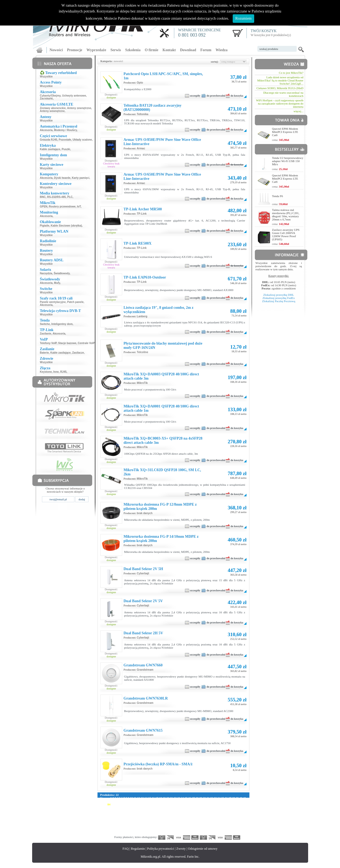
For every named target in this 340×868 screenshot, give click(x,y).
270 (174, 823)
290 (133, 827)
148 (123, 811)
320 (143, 830)
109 (214, 804)
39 (237, 798)
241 (169, 820)
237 (148, 820)
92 (138, 804)
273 (189, 823)
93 (142, 804)
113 (234, 804)
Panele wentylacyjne (53, 302)
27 (193, 798)
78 (233, 801)
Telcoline (143, 352)
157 (169, 811)
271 (179, 823)
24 (182, 798)
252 (225, 820)
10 (131, 798)
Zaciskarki (46, 99)
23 (179, 798)
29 (201, 798)
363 (220, 833)
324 (164, 830)
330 (195, 830)
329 (189, 830)
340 (102, 833)
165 (210, 811)
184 (164, 814)
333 (210, 830)
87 (120, 804)
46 (116, 801)
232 (123, 820)
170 (235, 811)
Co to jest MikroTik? (291, 73)
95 (149, 804)
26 (190, 798)
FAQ (126, 849)
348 (143, 833)
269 (169, 823)
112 (229, 804)
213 (169, 817)
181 (148, 814)
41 (245, 798)
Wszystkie (46, 77)
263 (138, 823)
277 (210, 823)
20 (168, 798)
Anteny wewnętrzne (52, 111)
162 (195, 811)
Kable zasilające (50, 149)
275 (200, 823)
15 (149, 798)
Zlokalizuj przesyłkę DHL (279, 295)
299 (179, 827)
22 (175, 798)
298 (174, 827)
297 (169, 827)
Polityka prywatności (161, 849)
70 (204, 801)
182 (154, 814)
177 (128, 814)
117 (107, 808)
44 (109, 801)
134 (194, 808)
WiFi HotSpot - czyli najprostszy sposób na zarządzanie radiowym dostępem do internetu (280, 103)
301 (189, 827)
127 (158, 808)
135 (199, 808)
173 (107, 814)
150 (133, 811)
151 (138, 811)
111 (224, 804)
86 (116, 804)
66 (189, 801)
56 (153, 801)
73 (215, 801)
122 (132, 808)
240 (164, 820)
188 (184, 814)
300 (184, 827)
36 (226, 798)
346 (133, 833)
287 (118, 827)
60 (167, 801)
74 (218, 801)
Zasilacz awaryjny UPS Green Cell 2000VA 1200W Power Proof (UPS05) (286, 235)
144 (102, 811)
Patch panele (75, 302)
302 (195, 827)
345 (128, 833)
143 (240, 808)
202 (113, 817)
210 (154, 817)
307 (220, 827)
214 (174, 817)
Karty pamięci (81, 178)
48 (124, 801)
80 (241, 801)
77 (229, 801)
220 (204, 817)
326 (174, 830)
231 (118, 820)
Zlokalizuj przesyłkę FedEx (279, 298)
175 (118, 814)
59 (164, 801)
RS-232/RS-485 (56, 197)
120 (122, 808)
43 (105, 801)
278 (215, 823)
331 (200, 830)
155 (159, 811)
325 (169, 830)
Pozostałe (65, 140)
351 (159, 833)
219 (199, 817)
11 (135, 798)
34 (219, 798)
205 (128, 817)
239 (159, 820)
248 (205, 820)
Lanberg (142, 316)
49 (127, 801)
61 (171, 801)
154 (154, 811)
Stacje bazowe (67, 343)
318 (133, 830)
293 (148, 827)
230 (113, 820)
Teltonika (143, 114)
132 (184, 808)
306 (215, 827)
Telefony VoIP (48, 343)
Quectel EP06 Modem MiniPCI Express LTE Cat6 (285, 132)
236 (143, 820)
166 (215, 811)
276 (205, 823)
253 (230, 820)
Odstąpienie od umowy (203, 849)
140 (225, 808)
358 (195, 833)
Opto (140, 83)
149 (128, 811)
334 (215, 830)
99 (164, 804)
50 (131, 801)
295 (159, 827)
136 (204, 808)
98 (160, 804)
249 (210, 820)
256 (102, 823)
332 (205, 830)
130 (173, 808)
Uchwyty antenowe (74, 96)
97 (156, 804)
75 (222, 801)
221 (210, 817)
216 (184, 817)
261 (128, 823)
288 (123, 827)
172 (102, 814)
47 (120, 801)
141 (230, 808)
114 (239, 804)
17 (157, 798)
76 (226, 801)
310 (235, 827)
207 (138, 817)
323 (159, 830)
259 (118, 823)
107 (204, 804)
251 (220, 820)
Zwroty (181, 849)
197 (230, 814)
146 (113, 811)
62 (175, 801)
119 (117, 808)
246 (195, 820)
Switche (45, 324)
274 (195, 823)
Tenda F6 (277, 196)
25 (186, 798)
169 (230, 811)
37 (230, 798)
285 (107, 827)
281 (230, 823)
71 (208, 801)
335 (220, 830)
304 (205, 827)
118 (112, 808)
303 (200, 827)
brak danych (145, 513)
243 (179, 820)
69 (200, 801)
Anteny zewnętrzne (79, 108)
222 (215, 817)
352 (164, 833)
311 (240, 827)
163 (200, 811)
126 (153, 808)
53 (142, 801)
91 (135, 804)
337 (230, 830)
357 (189, 833)
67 (193, 801)
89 (127, 804)
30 (204, 798)
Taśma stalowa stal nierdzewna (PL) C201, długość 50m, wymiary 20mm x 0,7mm (286, 215)
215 (179, 817)
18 (161, 798)
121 (127, 808)
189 (189, 814)
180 (143, 814)
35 (222, 798)
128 (163, 808)
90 (131, 804)
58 (160, 801)
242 (174, 820)
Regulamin (138, 849)
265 (148, 823)
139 (219, 808)
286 (113, 827)
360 (205, 833)
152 (143, 811)
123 (137, 808)
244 (184, 820)
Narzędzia (46, 273)
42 (102, 801)
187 (179, 814)
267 (159, 823)
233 (128, 820)
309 (230, 827)
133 (189, 808)
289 (128, 827)
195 (220, 814)
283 (241, 823)
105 (194, 804)
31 (208, 798)
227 (240, 817)
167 (220, 811)
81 (244, 801)
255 (241, 820)
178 (133, 814)
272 (184, 823)
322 (154, 830)
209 (148, 817)
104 (189, 804)
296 (164, 827)
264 (143, 823)
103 (183, 804)
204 (123, 817)
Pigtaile (45, 226)
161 (189, 811)
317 (128, 830)
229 (107, 820)
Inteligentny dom (62, 324)
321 (148, 830)
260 (123, 823)
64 (182, 801)
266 (154, 823)
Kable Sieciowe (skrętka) (66, 226)
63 (178, 801)
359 (200, 833)
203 (118, 817)
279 (220, 823)
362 (215, 833)
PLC (70, 197)
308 (225, 827)
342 (113, 833)
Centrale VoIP (86, 343)
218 (194, 817)
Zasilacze (78, 353)
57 (156, 801)
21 (171, 798)
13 (142, 798)
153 (148, 811)
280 (225, 823)
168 (225, 811)
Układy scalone (82, 140)
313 (107, 830)
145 (107, 811)
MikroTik (142, 383)
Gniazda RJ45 (49, 140)
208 (143, 817)
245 (189, 820)
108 (209, 804)
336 (225, 830)
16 (153, 798)
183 (159, 814)
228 (102, 820)
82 (102, 804)
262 (133, 823)
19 (164, 798)
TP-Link (142, 214)
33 (215, 798)
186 (174, 814)
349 (148, 833)
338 (235, 830)
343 (118, 833)
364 (225, 833)
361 (210, 833)
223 (220, 817)
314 (113, 830)
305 (210, 827)
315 (118, 830)
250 (215, 820)
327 (179, 830)
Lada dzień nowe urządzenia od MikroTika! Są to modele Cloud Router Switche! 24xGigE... (280, 80)
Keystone (46, 372)
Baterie (44, 353)
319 (138, 830)
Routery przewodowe (62, 207)
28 (197, 798)
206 (133, 817)
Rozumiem (243, 18)
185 (169, 814)
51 (135, 801)
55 (149, 801)
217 (189, 817)
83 (105, 804)
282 (235, 823)
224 (225, 817)
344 (123, 833)
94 (145, 804)
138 (214, 808)
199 (241, 814)
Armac (141, 148)
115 (244, 804)
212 (163, 817)
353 (169, 833)
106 (199, 804)
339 (241, 830)
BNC (43, 197)
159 (179, 811)
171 (241, 811)
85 (112, 804)
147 (118, 811)
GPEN (44, 207)
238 (154, 820)
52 (138, 801)
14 (146, 798)
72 (211, 801)
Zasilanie (46, 334)
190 (195, 814)
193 (210, 814)
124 (143, 808)
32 (212, 798)
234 (133, 820)
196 (225, 814)
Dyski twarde (62, 178)
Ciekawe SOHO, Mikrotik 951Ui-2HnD (280, 88)
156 (164, 811)
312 (102, 830)
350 (154, 833)
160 (184, 811)
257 (107, 823)
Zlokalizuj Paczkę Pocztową (279, 301)
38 (234, 798)
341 (107, 833)
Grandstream (145, 670)
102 (178, 804)
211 (159, 817)
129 (168, 808)
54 (145, 801)
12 (139, 798)
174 (113, 814)
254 (235, 820)
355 (179, 833)
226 (235, 817)
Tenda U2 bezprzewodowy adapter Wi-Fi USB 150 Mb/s (288, 161)
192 (205, 814)
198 (235, 814)
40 (241, 798)
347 (138, 833)
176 (123, 814)
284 (102, 827)
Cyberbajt (143, 573)
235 (138, 820)
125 (148, 808)
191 (200, 814)
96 (153, 804)
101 (173, 804)
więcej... (298, 111)
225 (230, 817)
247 (200, 820)
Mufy (57, 283)
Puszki (66, 149)
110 (219, 804)
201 (107, 817)
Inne (56, 372)
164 (205, 811)
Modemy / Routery (65, 130)
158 (174, 811)
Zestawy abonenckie (53, 108)
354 (174, 833)
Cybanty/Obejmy (50, 96)
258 (113, 823)
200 (102, 817)
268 (164, 823)
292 (143, 827)
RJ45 (63, 372)
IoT (79, 207)
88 (124, 804)
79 (237, 801)
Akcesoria (46, 130)
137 (209, 808)
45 (112, 801)
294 (154, 827)
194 (215, 814)
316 (123, 830)
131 (178, 808)
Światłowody (62, 273)
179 (138, 814)
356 (184, 833)
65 (186, 801)
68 (197, 801)
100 (168, 804)
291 (138, 827)
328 (184, 830)
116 (102, 808)
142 (235, 808)
